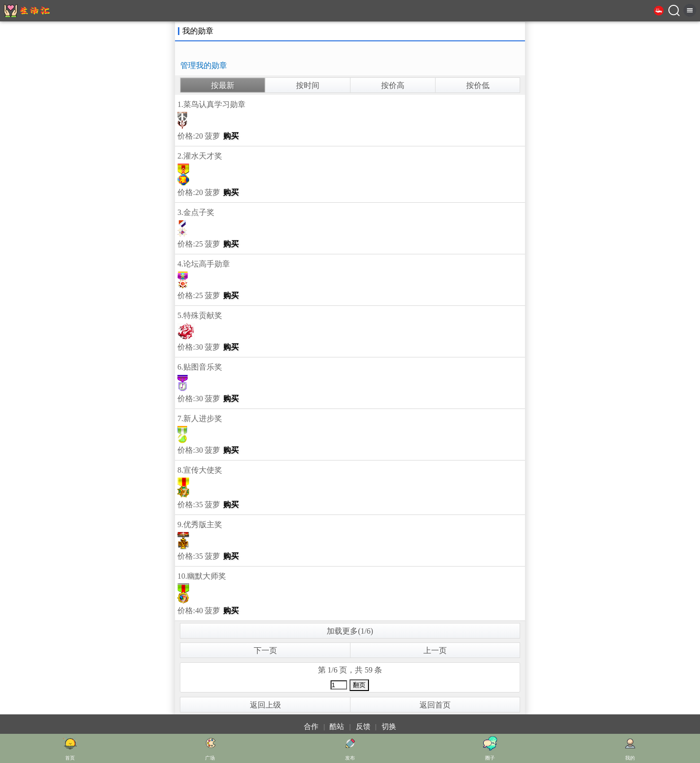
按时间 (308, 85)
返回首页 (435, 705)
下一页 (265, 650)
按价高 (393, 85)
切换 (389, 727)
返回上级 (265, 705)
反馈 (363, 727)
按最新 (223, 85)
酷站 (337, 727)
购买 (231, 136)
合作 (311, 727)
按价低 (478, 85)
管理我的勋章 (204, 65)
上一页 (435, 650)
